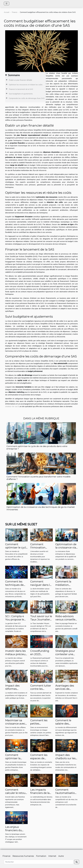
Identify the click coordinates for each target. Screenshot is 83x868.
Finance (15, 12)
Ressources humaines (23, 856)
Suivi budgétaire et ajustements (21, 94)
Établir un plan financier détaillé (20, 80)
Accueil (7, 12)
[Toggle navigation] (7, 4)
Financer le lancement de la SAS (21, 89)
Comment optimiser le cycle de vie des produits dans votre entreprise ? (37, 447)
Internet (52, 856)
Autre (61, 856)
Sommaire (14, 75)
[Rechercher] (39, 862)
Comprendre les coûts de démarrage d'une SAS (27, 98)
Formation (41, 856)
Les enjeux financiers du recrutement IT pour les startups (16, 832)
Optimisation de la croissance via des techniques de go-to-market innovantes (41, 508)
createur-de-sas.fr (12, 406)
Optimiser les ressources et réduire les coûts (26, 85)
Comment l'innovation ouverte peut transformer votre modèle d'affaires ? (38, 478)
